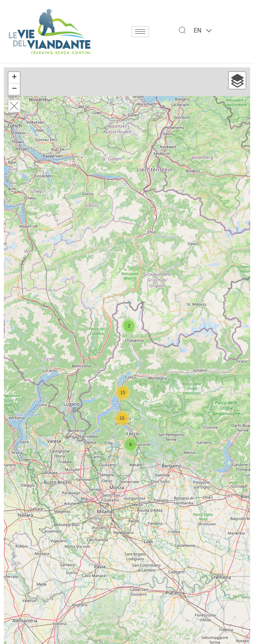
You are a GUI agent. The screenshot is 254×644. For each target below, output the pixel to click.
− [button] (14, 89)
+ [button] (14, 78)
